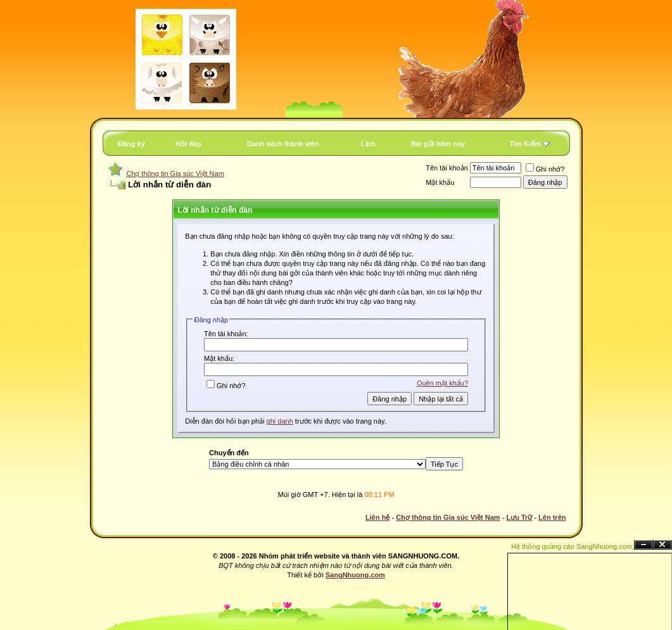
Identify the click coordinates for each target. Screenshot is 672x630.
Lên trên (552, 517)
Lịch (368, 144)
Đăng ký (131, 144)
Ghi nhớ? (545, 169)
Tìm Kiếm (525, 144)
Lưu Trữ (519, 517)
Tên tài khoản (447, 168)
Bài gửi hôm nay (438, 144)
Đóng (662, 545)
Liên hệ (377, 517)
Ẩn (643, 545)
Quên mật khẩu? (442, 383)
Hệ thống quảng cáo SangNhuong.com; (573, 546)
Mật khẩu (440, 182)
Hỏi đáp (188, 144)
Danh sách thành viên (283, 144)
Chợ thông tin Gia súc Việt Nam (175, 173)
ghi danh (280, 421)
